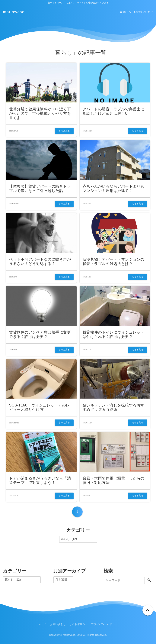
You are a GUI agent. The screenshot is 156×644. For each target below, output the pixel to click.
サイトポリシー (78, 624)
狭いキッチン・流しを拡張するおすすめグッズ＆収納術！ (113, 407)
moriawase (14, 12)
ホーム (125, 12)
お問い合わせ (144, 12)
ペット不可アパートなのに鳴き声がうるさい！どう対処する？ (40, 262)
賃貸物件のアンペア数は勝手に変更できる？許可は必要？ (40, 334)
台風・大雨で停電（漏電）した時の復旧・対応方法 (113, 480)
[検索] (124, 581)
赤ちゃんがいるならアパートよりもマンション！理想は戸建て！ (113, 188)
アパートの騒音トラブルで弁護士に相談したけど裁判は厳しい (113, 111)
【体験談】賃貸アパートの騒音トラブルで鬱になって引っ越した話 (40, 188)
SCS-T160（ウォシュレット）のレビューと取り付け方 (39, 407)
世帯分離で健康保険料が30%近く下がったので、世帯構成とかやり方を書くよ (40, 113)
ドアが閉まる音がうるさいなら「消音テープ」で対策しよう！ (40, 480)
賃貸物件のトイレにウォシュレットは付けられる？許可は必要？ (113, 334)
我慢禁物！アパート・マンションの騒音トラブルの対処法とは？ (113, 262)
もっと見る (64, 131)
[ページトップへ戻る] (148, 610)
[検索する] (149, 580)
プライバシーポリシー (104, 624)
